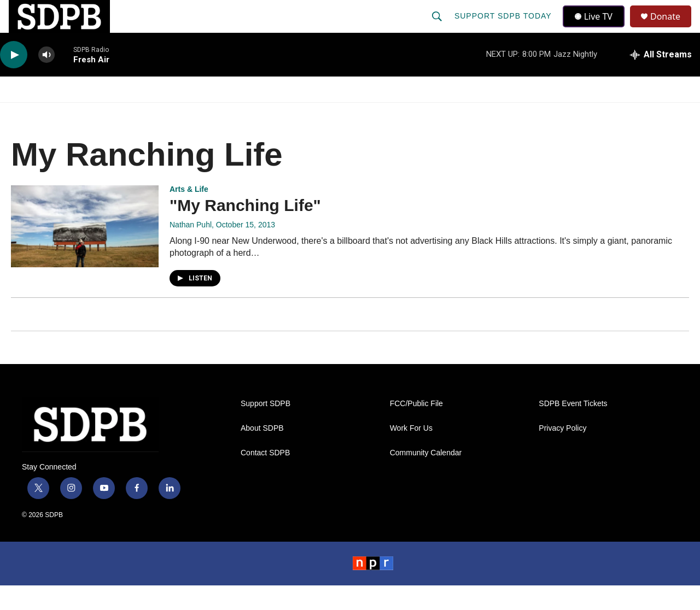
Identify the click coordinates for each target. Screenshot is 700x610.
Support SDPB (266, 428)
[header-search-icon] (438, 28)
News (99, 114)
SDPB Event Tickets (573, 428)
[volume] (46, 80)
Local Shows (356, 114)
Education (277, 114)
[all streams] (661, 79)
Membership (439, 114)
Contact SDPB (265, 477)
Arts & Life (189, 214)
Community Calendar (426, 477)
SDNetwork (623, 114)
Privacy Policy (562, 453)
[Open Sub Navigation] (71, 114)
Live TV (597, 28)
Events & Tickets (532, 114)
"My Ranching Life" (245, 230)
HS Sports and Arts (182, 114)
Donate (672, 29)
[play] (14, 80)
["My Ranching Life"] (85, 251)
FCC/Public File (416, 428)
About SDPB (262, 453)
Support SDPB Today (504, 28)
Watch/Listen (31, 114)
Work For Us (411, 453)
